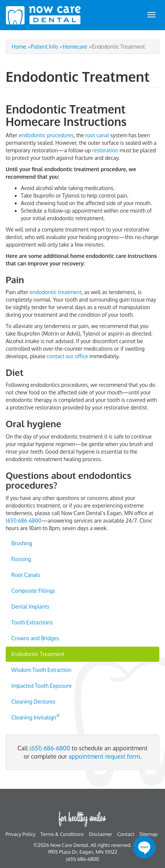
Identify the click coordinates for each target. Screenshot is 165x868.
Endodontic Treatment (38, 654)
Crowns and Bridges (35, 638)
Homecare (75, 47)
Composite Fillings (33, 591)
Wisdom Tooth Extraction (41, 670)
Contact (126, 834)
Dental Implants (30, 607)
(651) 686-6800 (24, 521)
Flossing (21, 559)
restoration (105, 150)
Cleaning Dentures (33, 702)
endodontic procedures (46, 135)
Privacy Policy (21, 834)
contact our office (67, 356)
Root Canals (26, 575)
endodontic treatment (56, 292)
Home (19, 47)
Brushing (22, 543)
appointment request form (104, 756)
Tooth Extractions (32, 622)
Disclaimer (100, 834)
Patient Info (45, 47)
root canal (97, 135)
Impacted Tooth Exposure (42, 686)
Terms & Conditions (62, 834)
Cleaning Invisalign (35, 717)
